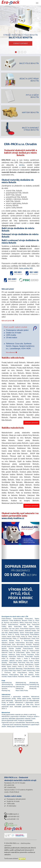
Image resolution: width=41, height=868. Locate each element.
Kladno (14, 667)
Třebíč (30, 637)
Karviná (21, 665)
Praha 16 (10, 647)
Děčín (10, 627)
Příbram (15, 665)
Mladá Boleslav (14, 633)
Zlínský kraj (33, 688)
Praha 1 (20, 659)
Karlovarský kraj (7, 683)
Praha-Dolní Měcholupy (15, 669)
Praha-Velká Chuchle (32, 656)
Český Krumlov (21, 655)
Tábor (31, 627)
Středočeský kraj (21, 683)
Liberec (26, 661)
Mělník (22, 623)
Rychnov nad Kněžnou (11, 623)
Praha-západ (29, 633)
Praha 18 (36, 637)
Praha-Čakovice (7, 665)
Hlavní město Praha (14, 637)
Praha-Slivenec (6, 619)
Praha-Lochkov (34, 651)
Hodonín (21, 631)
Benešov (25, 621)
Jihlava (37, 627)
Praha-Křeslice (20, 643)
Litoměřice (5, 629)
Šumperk (18, 651)
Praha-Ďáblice (35, 635)
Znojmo (4, 625)
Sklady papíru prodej (24, 699)
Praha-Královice (28, 649)
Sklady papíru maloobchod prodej (17, 727)
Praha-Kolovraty (7, 639)
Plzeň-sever (22, 663)
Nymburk (4, 641)
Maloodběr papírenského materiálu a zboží (22, 719)
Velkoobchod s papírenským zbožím (27, 702)
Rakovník (5, 653)
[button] (4, 541)
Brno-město (30, 643)
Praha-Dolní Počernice (16, 656)
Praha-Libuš (29, 619)
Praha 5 (19, 670)
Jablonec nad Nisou (16, 661)
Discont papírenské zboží (9, 720)
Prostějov (12, 659)
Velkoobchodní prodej (9, 699)
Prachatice (30, 655)
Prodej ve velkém (8, 702)
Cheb (16, 631)
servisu (22, 165)
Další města (36, 677)
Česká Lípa (35, 653)
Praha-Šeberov (22, 673)
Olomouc (4, 655)
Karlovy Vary (31, 670)
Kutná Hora (35, 639)
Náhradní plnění (7, 320)
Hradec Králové (12, 677)
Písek (12, 631)
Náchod (4, 649)
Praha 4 (7, 631)
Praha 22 (25, 651)
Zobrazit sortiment (31, 423)
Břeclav (27, 647)
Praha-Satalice (29, 641)
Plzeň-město (13, 663)
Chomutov (7, 673)
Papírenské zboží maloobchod (12, 725)
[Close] (25, 735)
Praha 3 (19, 641)
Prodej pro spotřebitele (25, 720)
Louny (6, 670)
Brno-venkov (21, 645)
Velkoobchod (35, 697)
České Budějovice (15, 621)
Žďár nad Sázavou (27, 675)
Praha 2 (31, 667)
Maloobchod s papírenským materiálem (14, 716)
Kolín (14, 645)
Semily (17, 635)
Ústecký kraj (19, 688)
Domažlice (5, 661)
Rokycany (36, 645)
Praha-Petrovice (13, 625)
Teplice (37, 619)
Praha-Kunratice (18, 647)
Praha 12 (21, 667)
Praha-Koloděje (18, 619)
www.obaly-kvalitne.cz (13, 518)
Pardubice (21, 677)
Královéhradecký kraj (22, 685)
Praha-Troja (12, 670)
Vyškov (28, 653)
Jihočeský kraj (34, 683)
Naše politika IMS (26, 268)
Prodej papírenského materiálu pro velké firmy (17, 705)
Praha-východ (25, 635)
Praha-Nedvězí (34, 647)
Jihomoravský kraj (7, 685)
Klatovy (37, 643)
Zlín (26, 667)
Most (25, 627)
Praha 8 (4, 635)
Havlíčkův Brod (25, 625)
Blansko (12, 641)
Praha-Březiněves (29, 669)
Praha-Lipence (14, 675)
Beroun (27, 677)
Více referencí (10, 352)
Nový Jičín (30, 663)
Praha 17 (16, 639)
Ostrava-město (6, 645)
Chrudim (11, 643)
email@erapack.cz (13, 814)
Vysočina (4, 688)
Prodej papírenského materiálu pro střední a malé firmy (19, 715)
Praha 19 (12, 653)
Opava (9, 667)
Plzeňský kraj (6, 691)
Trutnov (4, 637)
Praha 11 (11, 635)
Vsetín (24, 670)
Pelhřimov (12, 655)
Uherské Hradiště (15, 649)
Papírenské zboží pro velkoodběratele (27, 701)
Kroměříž (29, 645)
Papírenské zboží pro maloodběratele (13, 723)
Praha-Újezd (35, 659)
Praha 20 (24, 637)
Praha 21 (31, 621)
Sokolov (37, 633)
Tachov (22, 633)
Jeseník (37, 663)
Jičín (14, 673)
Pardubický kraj (34, 685)
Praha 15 (5, 659)
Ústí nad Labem (14, 629)
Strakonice (5, 621)
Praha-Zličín (18, 627)
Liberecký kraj (20, 687)
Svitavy (31, 673)
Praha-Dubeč (20, 653)
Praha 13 (36, 623)
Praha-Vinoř (28, 623)
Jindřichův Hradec (30, 631)
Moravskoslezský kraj (8, 687)
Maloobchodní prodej (32, 723)
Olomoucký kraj (34, 687)
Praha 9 (27, 659)
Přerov (12, 651)
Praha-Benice (29, 665)
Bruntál (4, 647)
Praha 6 (32, 661)
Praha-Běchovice (25, 639)
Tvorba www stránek (11, 858)
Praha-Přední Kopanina (27, 629)
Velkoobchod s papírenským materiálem (15, 697)
